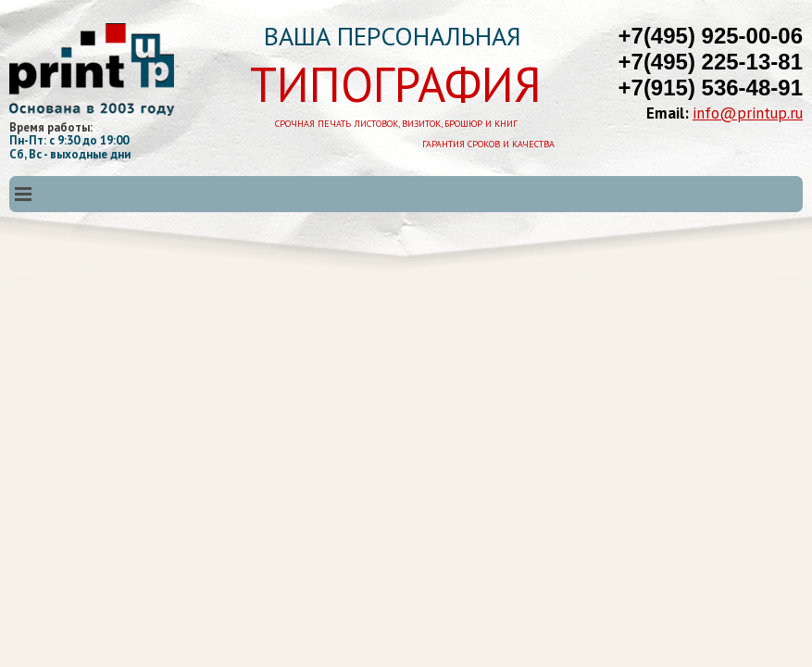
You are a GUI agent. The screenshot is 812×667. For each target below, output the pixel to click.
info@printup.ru (748, 113)
